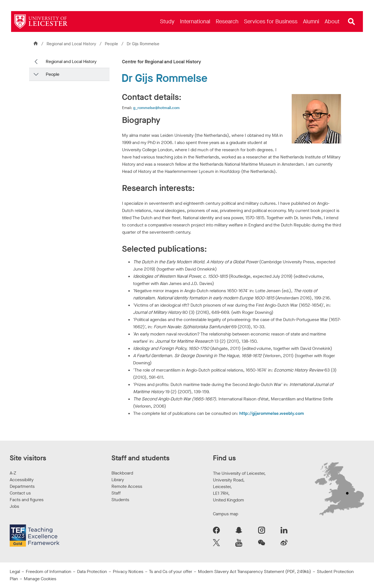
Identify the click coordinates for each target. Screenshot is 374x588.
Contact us (20, 493)
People (112, 44)
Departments (22, 486)
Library (118, 480)
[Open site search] (352, 22)
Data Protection (92, 571)
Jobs (14, 506)
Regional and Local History (71, 44)
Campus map (226, 514)
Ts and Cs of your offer (171, 571)
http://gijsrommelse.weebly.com (272, 413)
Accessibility (22, 480)
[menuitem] (167, 22)
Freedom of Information (49, 571)
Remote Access (127, 486)
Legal (15, 571)
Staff (116, 493)
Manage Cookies (40, 579)
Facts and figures (27, 500)
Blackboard (122, 473)
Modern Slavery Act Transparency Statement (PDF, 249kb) (255, 571)
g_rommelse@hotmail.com (156, 108)
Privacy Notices (128, 571)
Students (120, 500)
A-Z (13, 473)
